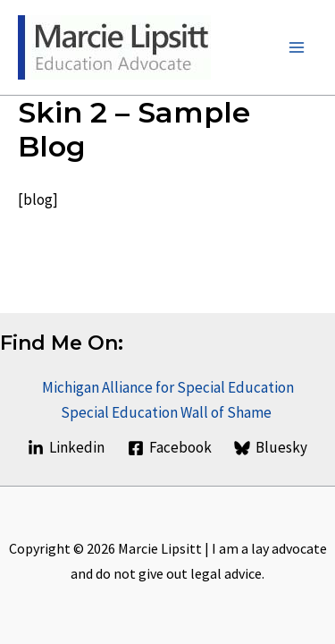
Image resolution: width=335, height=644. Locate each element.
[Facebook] (170, 448)
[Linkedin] (66, 448)
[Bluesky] (271, 448)
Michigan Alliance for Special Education (168, 387)
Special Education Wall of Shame (167, 412)
